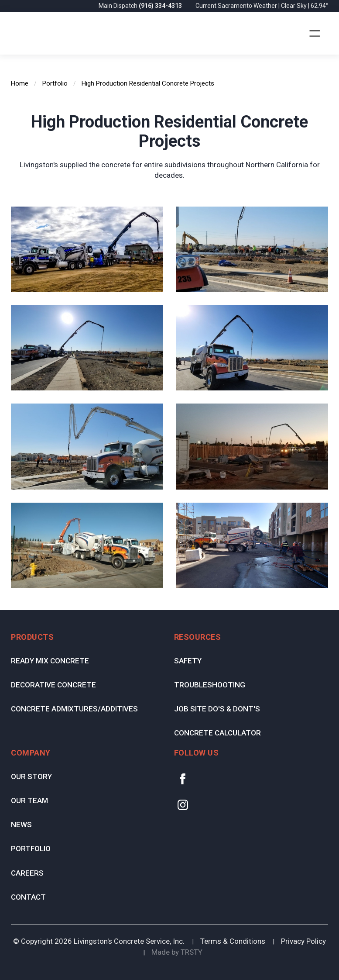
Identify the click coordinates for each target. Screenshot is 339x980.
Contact (28, 897)
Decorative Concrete (53, 685)
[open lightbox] (87, 249)
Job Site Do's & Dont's (217, 709)
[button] (315, 33)
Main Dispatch (141, 6)
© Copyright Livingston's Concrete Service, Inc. (99, 941)
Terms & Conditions (233, 941)
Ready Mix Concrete (50, 661)
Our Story (31, 776)
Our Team (29, 801)
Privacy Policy (303, 941)
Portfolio (31, 849)
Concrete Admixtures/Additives (74, 709)
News (21, 825)
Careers (27, 873)
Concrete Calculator (217, 733)
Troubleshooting (210, 685)
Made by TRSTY (177, 952)
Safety (188, 661)
